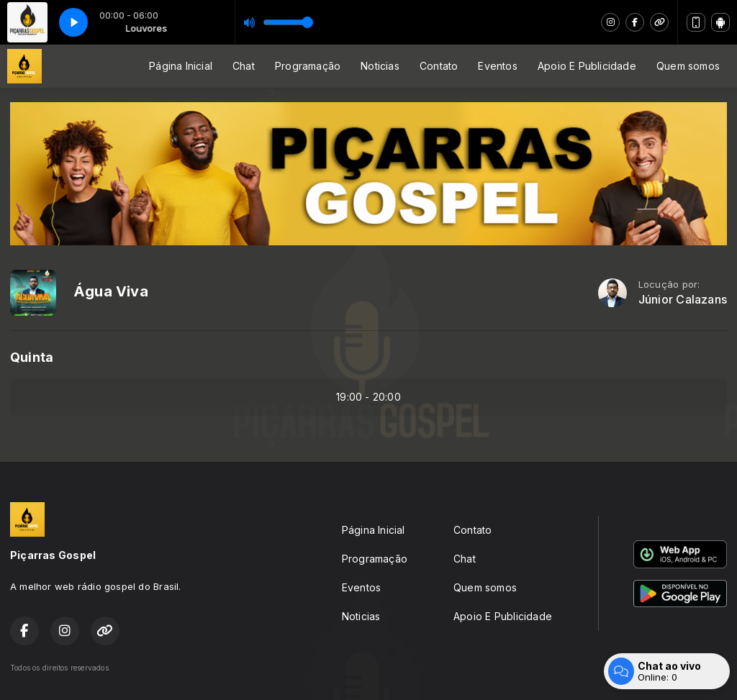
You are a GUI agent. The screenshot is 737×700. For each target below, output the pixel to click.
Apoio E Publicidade (587, 66)
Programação (308, 66)
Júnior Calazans (683, 300)
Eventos (497, 66)
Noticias (380, 66)
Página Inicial (181, 66)
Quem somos (688, 66)
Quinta (32, 357)
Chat (244, 66)
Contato (439, 66)
